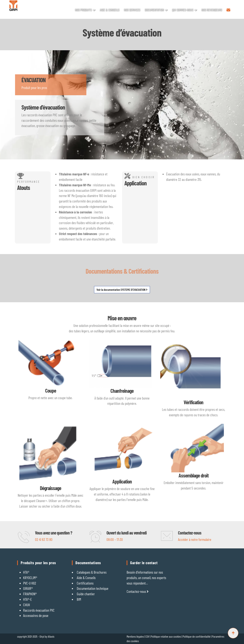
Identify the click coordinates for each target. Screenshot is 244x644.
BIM (79, 599)
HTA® (26, 572)
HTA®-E (27, 599)
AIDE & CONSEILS (109, 10)
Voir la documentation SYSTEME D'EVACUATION (122, 290)
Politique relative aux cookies (166, 636)
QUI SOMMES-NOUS (182, 10)
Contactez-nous (138, 591)
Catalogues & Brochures (92, 572)
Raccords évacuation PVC (39, 610)
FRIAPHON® (30, 594)
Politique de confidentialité (197, 636)
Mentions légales (135, 636)
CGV (147, 636)
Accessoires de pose (36, 615)
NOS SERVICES (132, 10)
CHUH (27, 605)
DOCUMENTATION (154, 10)
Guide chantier (86, 594)
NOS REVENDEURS (212, 10)
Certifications (85, 583)
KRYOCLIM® (30, 578)
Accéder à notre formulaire (195, 539)
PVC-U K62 (30, 583)
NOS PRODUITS (83, 10)
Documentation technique (93, 588)
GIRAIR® (28, 588)
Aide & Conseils (86, 578)
